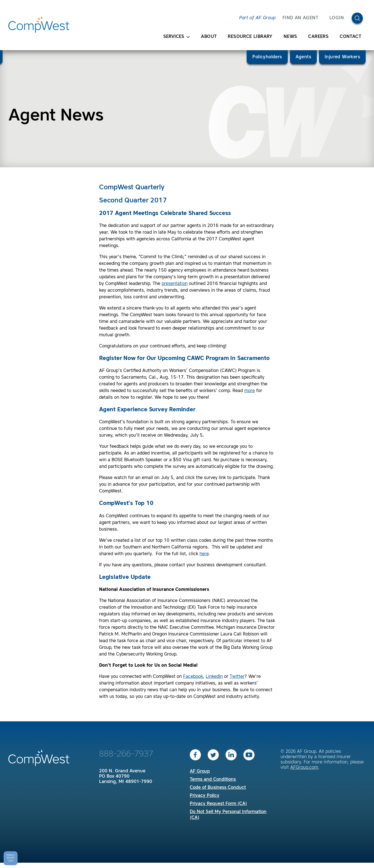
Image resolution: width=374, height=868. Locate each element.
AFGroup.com (304, 768)
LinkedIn (214, 677)
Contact (350, 37)
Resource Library (250, 37)
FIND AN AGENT (300, 18)
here (204, 554)
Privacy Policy (205, 796)
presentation (175, 284)
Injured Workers (342, 57)
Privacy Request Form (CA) (218, 804)
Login (337, 18)
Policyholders (267, 57)
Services (177, 37)
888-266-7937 (126, 754)
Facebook (193, 677)
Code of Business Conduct (218, 788)
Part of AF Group (257, 18)
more (250, 391)
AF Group (200, 772)
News (290, 37)
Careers (318, 37)
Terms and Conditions (213, 780)
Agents (303, 57)
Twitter (237, 677)
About (209, 37)
